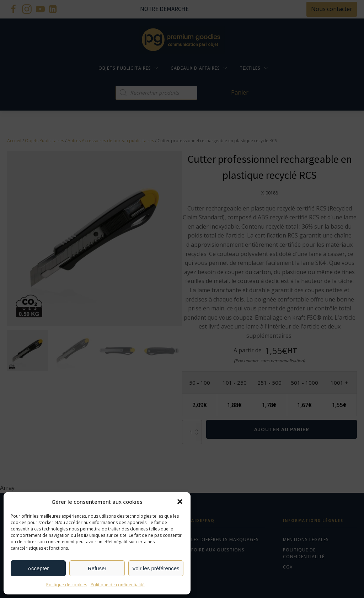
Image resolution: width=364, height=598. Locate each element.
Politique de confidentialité (118, 585)
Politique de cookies (67, 585)
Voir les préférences (156, 568)
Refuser (97, 568)
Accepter (38, 568)
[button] (180, 502)
